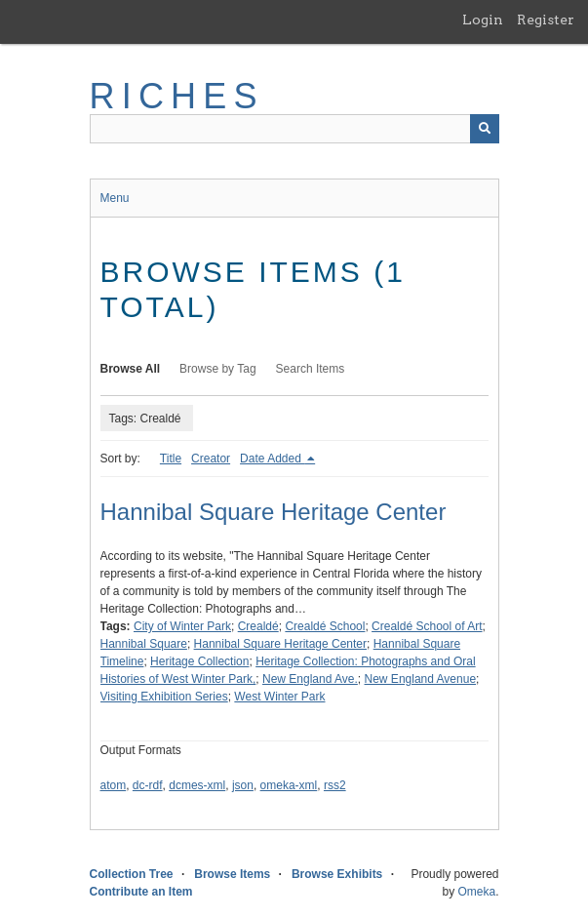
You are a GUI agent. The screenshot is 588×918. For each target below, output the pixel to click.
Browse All (131, 369)
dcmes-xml (197, 785)
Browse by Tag (218, 369)
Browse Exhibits (337, 874)
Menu (115, 198)
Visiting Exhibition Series (164, 697)
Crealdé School (325, 626)
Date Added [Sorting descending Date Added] (272, 459)
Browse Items (232, 874)
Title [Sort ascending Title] (171, 459)
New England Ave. (310, 679)
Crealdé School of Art (427, 626)
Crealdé (258, 626)
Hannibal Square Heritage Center (274, 512)
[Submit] (485, 129)
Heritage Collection (199, 661)
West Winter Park (279, 697)
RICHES (177, 96)
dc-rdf (148, 785)
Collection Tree (132, 874)
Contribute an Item (141, 892)
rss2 (335, 785)
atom (114, 785)
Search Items (311, 369)
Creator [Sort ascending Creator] (211, 459)
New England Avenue (421, 679)
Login (483, 20)
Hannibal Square (144, 644)
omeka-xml (289, 785)
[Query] (294, 129)
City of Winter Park (182, 626)
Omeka (476, 892)
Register (546, 20)
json (243, 785)
